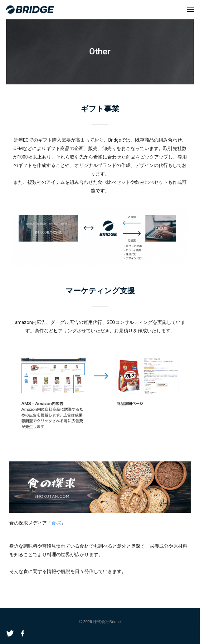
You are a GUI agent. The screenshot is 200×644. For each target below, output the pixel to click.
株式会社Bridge (107, 622)
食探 (56, 523)
